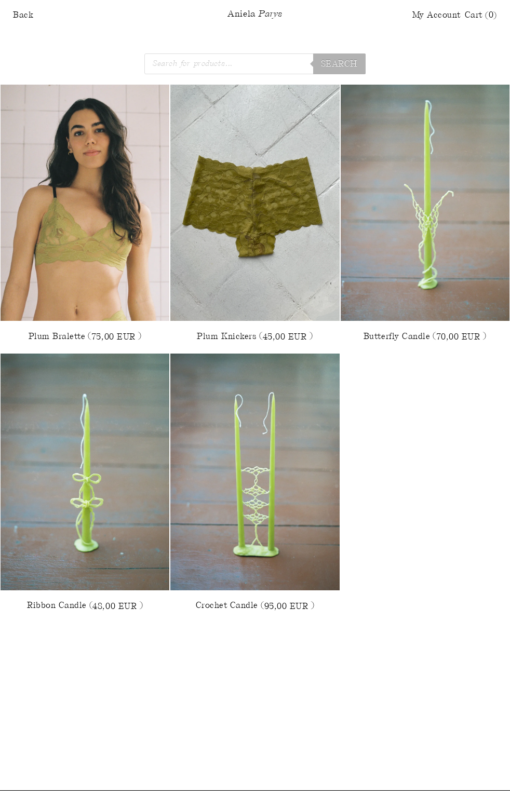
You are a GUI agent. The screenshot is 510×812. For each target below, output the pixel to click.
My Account (437, 15)
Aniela (255, 15)
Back (23, 15)
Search (339, 64)
